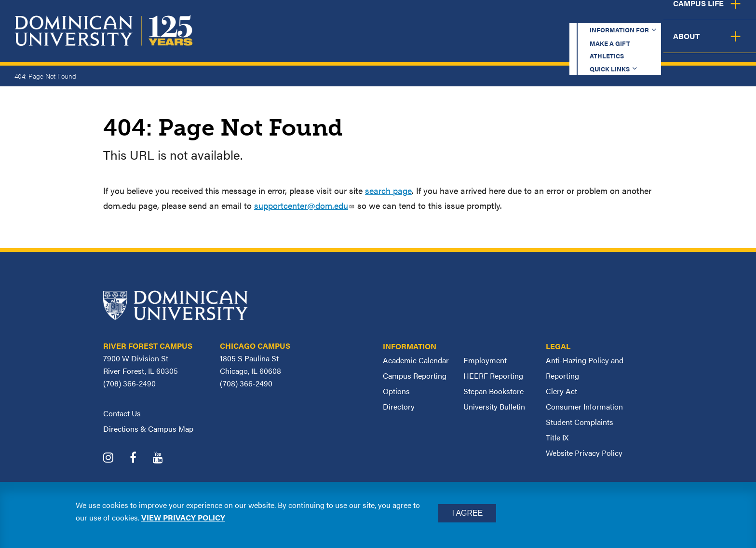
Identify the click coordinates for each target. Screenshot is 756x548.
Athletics (553, 17)
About (728, 44)
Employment (485, 360)
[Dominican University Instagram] (115, 459)
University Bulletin (494, 406)
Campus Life (661, 44)
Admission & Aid (471, 44)
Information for (401, 17)
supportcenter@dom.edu (304, 205)
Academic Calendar (416, 360)
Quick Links (619, 17)
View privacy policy (183, 517)
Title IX (557, 437)
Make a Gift (487, 17)
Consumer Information (584, 406)
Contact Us (122, 413)
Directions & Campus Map (148, 429)
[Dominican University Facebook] (140, 459)
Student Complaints (580, 422)
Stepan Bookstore (493, 391)
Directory (399, 406)
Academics (385, 44)
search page (388, 190)
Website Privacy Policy (584, 453)
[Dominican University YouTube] (165, 459)
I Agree (467, 513)
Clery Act (561, 391)
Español (691, 17)
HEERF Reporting (493, 376)
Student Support (570, 44)
